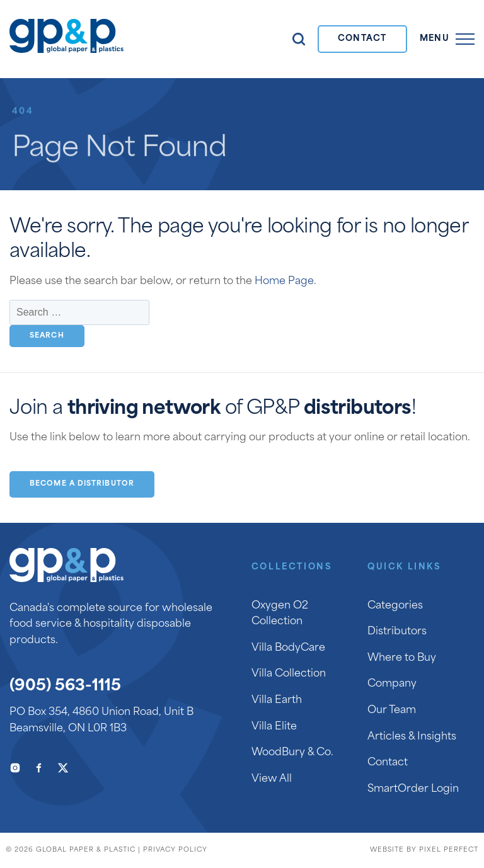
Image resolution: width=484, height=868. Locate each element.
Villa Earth (277, 700)
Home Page (284, 282)
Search (299, 39)
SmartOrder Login (413, 789)
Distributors (397, 632)
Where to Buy (402, 658)
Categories (395, 606)
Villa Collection (289, 674)
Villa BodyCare (288, 648)
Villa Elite (274, 727)
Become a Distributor (82, 484)
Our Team (392, 711)
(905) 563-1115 (65, 687)
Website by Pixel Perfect (424, 850)
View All (272, 779)
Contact (362, 39)
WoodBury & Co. (292, 753)
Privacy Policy (175, 850)
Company (392, 684)
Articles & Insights (412, 737)
